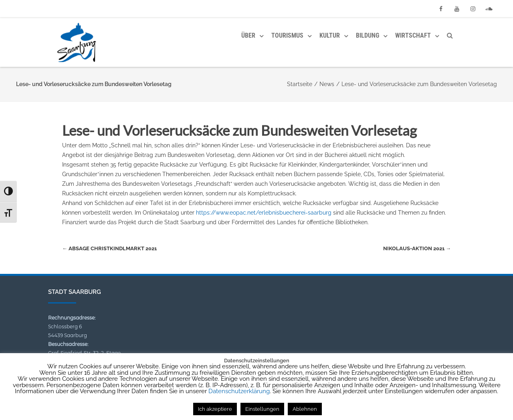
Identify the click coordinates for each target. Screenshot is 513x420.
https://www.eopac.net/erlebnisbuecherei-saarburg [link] (264, 213)
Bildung (368, 35)
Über (248, 35)
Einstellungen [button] (262, 409)
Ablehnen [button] (305, 409)
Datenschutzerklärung (239, 391)
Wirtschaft (413, 35)
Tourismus (287, 35)
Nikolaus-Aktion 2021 (417, 248)
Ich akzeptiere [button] (215, 409)
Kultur (330, 35)
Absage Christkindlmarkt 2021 (109, 248)
